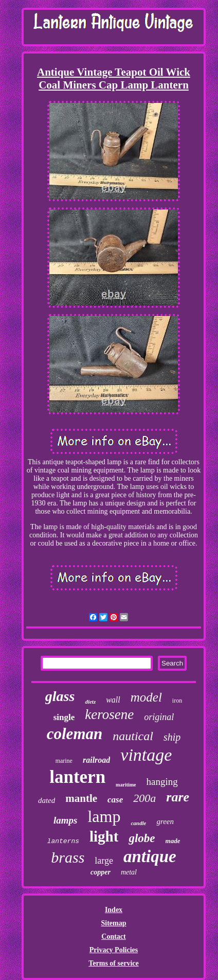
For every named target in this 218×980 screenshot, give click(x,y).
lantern (77, 777)
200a (144, 798)
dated (47, 800)
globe (142, 838)
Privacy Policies (114, 950)
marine (64, 761)
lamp (104, 816)
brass (68, 857)
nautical (133, 736)
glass (60, 696)
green (165, 821)
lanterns (63, 841)
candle (138, 823)
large (104, 861)
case (115, 800)
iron (177, 701)
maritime (126, 785)
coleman (75, 734)
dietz (90, 702)
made (173, 841)
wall (113, 700)
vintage (146, 755)
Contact (113, 937)
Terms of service (113, 963)
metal (129, 872)
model (146, 697)
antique (150, 856)
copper (101, 872)
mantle (81, 798)
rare (178, 797)
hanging (162, 782)
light (104, 836)
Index (114, 910)
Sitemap (113, 923)
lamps (65, 820)
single (64, 717)
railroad (96, 760)
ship (172, 737)
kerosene (109, 714)
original (159, 717)
